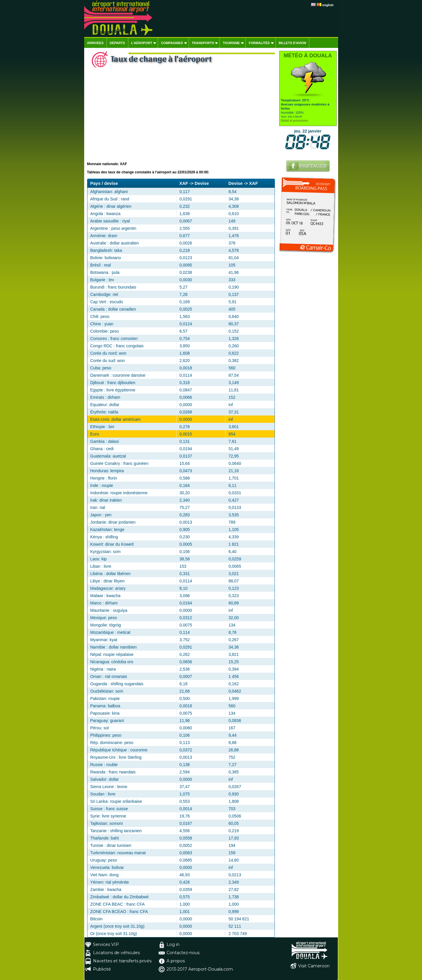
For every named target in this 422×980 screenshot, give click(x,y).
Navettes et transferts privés (122, 961)
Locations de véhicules (116, 953)
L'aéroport (142, 43)
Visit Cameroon (314, 966)
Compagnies (172, 43)
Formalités (259, 43)
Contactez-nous (183, 953)
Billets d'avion (292, 43)
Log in (173, 944)
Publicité (102, 969)
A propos (176, 961)
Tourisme (231, 43)
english (328, 5)
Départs (117, 43)
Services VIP (106, 944)
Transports (203, 43)
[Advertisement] (181, 118)
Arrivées (95, 43)
